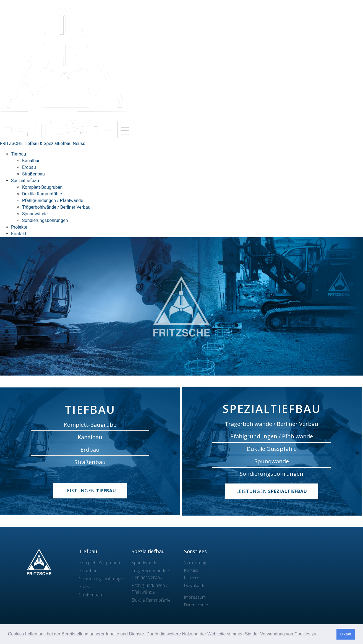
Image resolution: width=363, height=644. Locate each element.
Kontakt (19, 234)
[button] (320, 635)
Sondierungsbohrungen (45, 220)
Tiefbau (19, 154)
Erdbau (29, 167)
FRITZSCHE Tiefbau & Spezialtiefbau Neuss (43, 143)
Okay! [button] (346, 634)
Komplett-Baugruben (42, 187)
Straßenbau (33, 174)
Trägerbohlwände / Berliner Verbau (56, 207)
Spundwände (35, 214)
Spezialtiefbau (25, 181)
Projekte (19, 227)
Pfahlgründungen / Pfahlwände (53, 201)
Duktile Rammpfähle (42, 194)
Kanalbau (31, 161)
